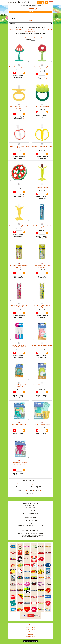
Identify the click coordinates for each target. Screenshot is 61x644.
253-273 (50, 30)
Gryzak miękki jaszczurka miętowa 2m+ (19, 386)
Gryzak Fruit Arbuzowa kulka (19, 186)
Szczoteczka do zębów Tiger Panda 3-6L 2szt (42, 266)
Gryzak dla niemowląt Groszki (42, 107)
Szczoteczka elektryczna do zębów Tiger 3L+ (42, 306)
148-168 (25, 30)
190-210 (35, 30)
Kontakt (30, 634)
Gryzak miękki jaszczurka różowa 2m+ (42, 346)
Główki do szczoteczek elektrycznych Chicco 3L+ (19, 346)
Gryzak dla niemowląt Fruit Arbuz (19, 67)
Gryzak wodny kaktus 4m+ (42, 425)
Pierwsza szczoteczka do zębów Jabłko (19, 147)
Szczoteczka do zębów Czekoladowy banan (42, 187)
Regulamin (30, 632)
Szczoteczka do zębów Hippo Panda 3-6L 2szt (19, 266)
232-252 (45, 30)
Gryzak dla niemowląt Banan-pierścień (19, 107)
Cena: (30, 21)
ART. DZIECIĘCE (33, 9)
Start (31, 625)
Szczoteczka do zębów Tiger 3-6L (42, 227)
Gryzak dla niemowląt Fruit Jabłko (42, 68)
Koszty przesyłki (30, 630)
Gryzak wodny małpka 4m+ (19, 425)
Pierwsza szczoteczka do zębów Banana (42, 147)
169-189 (30, 30)
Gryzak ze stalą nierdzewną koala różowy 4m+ (19, 463)
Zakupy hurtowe (31, 627)
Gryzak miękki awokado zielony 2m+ (42, 386)
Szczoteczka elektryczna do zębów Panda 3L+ (19, 306)
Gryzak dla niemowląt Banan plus (19, 226)
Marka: (30, 15)
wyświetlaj (28, 40)
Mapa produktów (31, 636)
